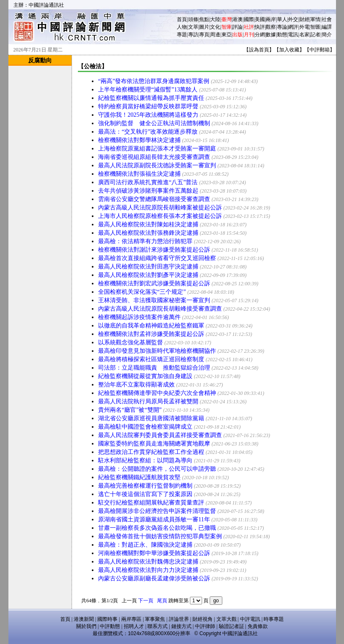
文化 (215, 27)
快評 (260, 27)
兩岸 (271, 19)
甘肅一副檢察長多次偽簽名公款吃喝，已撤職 (157, 528)
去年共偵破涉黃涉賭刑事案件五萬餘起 (148, 191)
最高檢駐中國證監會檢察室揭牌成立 (145, 427)
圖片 (204, 27)
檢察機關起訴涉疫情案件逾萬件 (139, 317)
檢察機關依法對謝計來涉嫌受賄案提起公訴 (154, 250)
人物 (182, 27)
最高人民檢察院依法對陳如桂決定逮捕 (148, 224)
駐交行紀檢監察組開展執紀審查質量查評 (151, 503)
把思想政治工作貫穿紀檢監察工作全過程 (151, 452)
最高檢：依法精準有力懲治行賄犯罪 (145, 241)
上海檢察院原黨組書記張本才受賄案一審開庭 (157, 149)
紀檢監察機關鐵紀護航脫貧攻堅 (139, 477)
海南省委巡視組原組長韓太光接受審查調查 (154, 157)
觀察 (271, 27)
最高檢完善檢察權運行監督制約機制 (145, 486)
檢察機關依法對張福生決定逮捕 (139, 174)
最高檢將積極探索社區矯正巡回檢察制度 (151, 359)
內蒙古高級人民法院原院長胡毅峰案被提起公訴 (160, 208)
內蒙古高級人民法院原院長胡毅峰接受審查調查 (160, 309)
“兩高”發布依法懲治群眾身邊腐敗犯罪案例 (154, 81)
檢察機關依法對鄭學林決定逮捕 (139, 140)
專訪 (193, 35)
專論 (282, 27)
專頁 (204, 35)
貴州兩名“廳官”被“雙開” (130, 410)
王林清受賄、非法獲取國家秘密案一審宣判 (154, 300)
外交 (293, 19)
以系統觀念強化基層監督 (131, 342)
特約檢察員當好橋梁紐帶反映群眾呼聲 (148, 106)
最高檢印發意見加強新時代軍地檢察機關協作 (157, 351)
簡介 (327, 35)
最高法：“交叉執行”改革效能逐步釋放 (148, 132)
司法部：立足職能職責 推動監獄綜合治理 (154, 368)
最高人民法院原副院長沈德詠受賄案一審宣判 (157, 165)
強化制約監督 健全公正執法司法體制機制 (154, 123)
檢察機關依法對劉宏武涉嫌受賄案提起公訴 (154, 283)
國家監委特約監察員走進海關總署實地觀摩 (154, 444)
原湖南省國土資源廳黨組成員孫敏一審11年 (154, 519)
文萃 (193, 27)
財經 (304, 19)
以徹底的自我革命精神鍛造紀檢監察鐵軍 (151, 326)
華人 (282, 19)
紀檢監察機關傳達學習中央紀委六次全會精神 (157, 393)
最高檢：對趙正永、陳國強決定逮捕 (145, 545)
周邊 (215, 35)
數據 (271, 35)
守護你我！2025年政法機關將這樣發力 (148, 115)
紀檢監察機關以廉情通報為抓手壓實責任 (151, 98)
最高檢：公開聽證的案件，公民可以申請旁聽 (157, 469)
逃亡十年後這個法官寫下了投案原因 (145, 494)
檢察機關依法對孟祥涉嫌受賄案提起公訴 (151, 334)
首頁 (182, 19)
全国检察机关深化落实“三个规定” (142, 292)
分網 (260, 35)
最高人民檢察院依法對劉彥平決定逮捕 (148, 275)
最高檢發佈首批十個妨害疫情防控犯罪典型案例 (160, 536)
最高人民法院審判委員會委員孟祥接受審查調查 (160, 435)
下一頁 (146, 601)
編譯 (327, 27)
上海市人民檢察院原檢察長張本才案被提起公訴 (160, 216)
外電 (304, 27)
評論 (237, 27)
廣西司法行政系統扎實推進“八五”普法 (148, 182)
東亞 (227, 35)
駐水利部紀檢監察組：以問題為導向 (145, 460)
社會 (327, 19)
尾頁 (162, 601)
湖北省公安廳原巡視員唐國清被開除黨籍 (151, 418)
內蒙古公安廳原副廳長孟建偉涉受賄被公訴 (154, 578)
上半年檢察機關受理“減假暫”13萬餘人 (148, 90)
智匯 (315, 27)
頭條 (193, 19)
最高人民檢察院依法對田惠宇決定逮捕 (148, 267)
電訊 (293, 35)
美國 (260, 19)
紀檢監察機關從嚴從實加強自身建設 (145, 376)
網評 (293, 27)
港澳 (237, 19)
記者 (315, 35)
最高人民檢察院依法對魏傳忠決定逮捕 (148, 562)
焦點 (204, 19)
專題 (182, 35)
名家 (304, 35)
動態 (282, 35)
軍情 (315, 19)
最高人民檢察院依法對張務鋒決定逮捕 (148, 233)
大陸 (215, 19)
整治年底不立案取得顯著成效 (136, 385)
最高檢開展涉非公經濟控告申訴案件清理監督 (157, 511)
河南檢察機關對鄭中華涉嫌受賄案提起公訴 (154, 553)
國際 (249, 19)
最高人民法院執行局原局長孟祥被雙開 (148, 401)
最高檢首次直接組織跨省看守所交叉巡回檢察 (157, 258)
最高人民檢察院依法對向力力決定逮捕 (148, 570)
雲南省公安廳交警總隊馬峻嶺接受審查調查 (154, 199)
